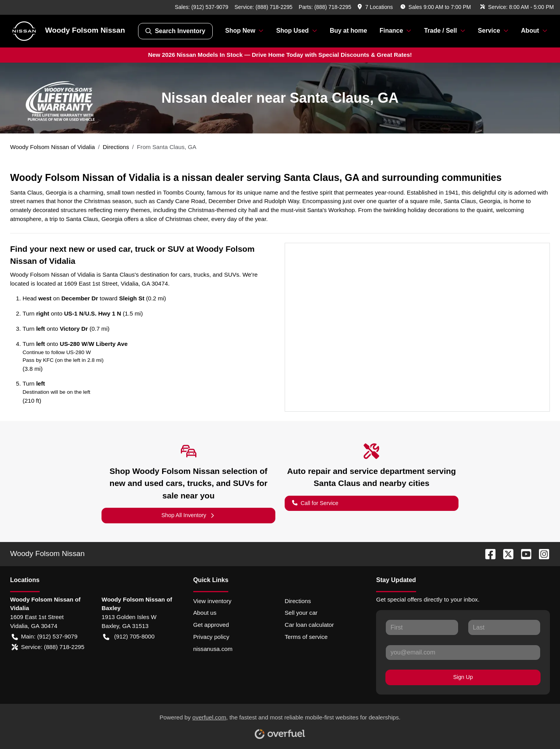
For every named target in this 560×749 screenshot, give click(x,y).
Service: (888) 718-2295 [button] (48, 647)
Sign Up (463, 677)
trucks (202, 275)
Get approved (211, 625)
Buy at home (348, 31)
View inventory (213, 601)
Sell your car (301, 613)
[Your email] (463, 653)
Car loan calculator (309, 625)
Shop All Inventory (188, 515)
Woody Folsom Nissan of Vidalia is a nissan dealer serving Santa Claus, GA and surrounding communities (256, 177)
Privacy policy (211, 637)
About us (205, 613)
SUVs (232, 275)
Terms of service (306, 637)
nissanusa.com (213, 649)
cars (185, 275)
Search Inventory (175, 31)
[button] (376, 7)
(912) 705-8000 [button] (129, 637)
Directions (298, 601)
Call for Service (315, 503)
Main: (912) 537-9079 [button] (45, 637)
